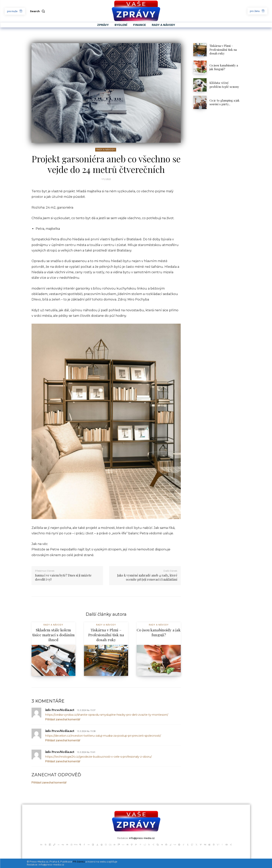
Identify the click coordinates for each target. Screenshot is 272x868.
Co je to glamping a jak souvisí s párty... (225, 102)
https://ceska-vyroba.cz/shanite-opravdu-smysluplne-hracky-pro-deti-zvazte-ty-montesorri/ (107, 715)
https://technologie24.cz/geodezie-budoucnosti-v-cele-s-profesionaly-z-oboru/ (98, 757)
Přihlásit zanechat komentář (63, 719)
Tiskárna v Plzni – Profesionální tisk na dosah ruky (223, 49)
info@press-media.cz (142, 838)
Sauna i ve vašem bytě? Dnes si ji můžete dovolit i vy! (63, 577)
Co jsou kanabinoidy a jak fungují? (224, 67)
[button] (38, 11)
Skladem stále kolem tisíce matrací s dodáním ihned (53, 635)
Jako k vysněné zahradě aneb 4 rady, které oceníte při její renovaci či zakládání (147, 577)
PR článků (79, 862)
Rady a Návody (106, 150)
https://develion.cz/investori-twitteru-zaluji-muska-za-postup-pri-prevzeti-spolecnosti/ (103, 736)
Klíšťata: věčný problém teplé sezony (225, 85)
